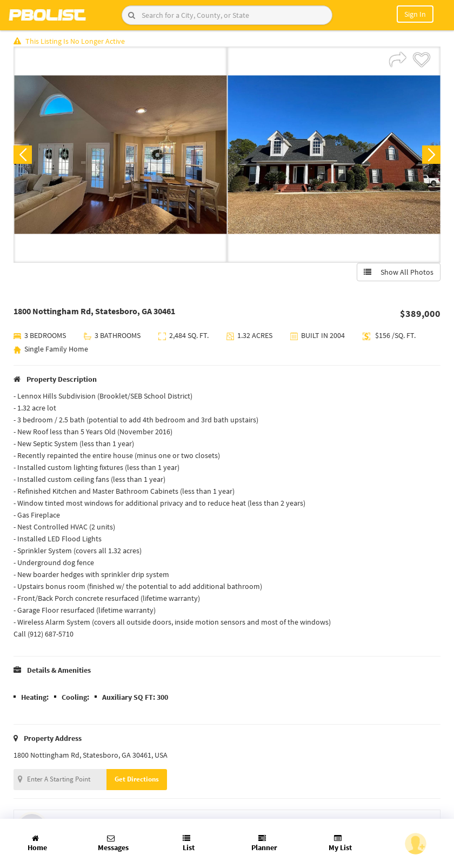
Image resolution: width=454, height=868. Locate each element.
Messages (113, 843)
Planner (264, 843)
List (189, 843)
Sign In (415, 14)
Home (37, 843)
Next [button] (431, 155)
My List (340, 843)
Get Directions (137, 779)
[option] (120, 155)
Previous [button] (23, 155)
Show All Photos (399, 272)
